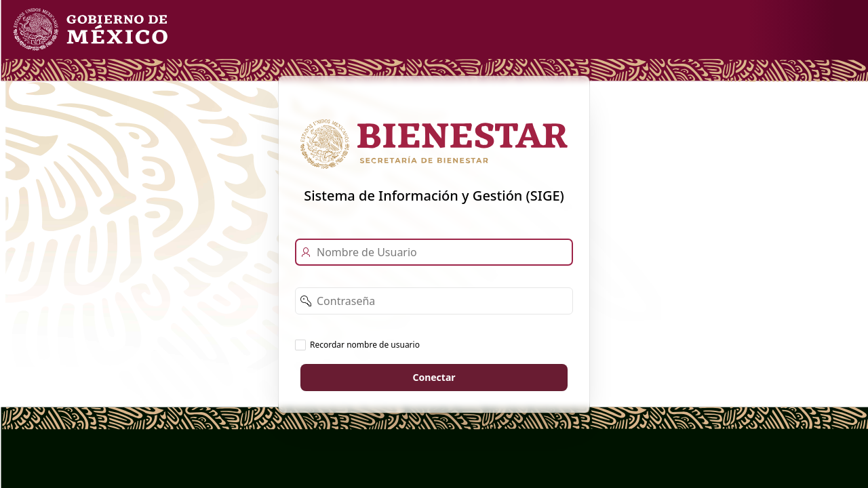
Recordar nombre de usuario (365, 344)
